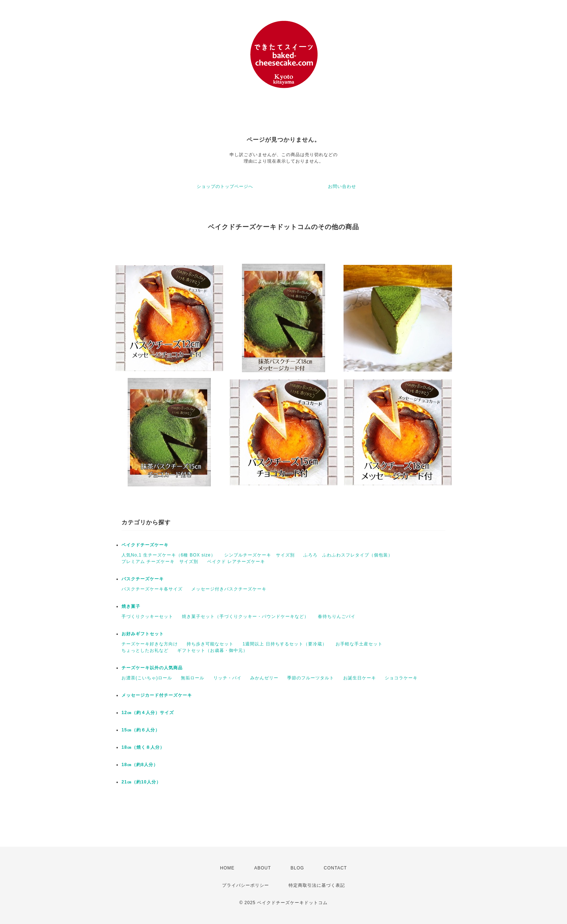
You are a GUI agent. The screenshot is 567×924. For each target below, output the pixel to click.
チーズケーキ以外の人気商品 (152, 668)
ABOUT (263, 868)
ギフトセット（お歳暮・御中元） (212, 650)
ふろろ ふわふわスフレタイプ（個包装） (348, 555)
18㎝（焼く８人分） (143, 747)
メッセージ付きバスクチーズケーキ (229, 589)
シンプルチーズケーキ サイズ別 (259, 555)
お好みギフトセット (143, 634)
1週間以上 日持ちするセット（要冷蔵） (285, 644)
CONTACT (335, 868)
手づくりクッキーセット (147, 616)
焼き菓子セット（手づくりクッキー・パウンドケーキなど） (245, 616)
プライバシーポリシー (246, 885)
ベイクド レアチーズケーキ (236, 562)
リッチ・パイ (227, 678)
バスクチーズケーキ (143, 579)
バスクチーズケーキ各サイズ (152, 589)
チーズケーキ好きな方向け (150, 644)
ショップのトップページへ (225, 186)
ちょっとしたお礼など (145, 650)
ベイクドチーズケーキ (145, 545)
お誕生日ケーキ (360, 678)
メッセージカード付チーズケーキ (157, 695)
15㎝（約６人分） (141, 730)
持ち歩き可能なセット (210, 644)
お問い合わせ (342, 186)
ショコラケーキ (401, 678)
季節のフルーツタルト (311, 678)
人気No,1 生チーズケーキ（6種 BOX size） (169, 555)
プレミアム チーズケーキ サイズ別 (160, 562)
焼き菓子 (131, 606)
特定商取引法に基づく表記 (317, 885)
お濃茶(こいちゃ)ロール (147, 678)
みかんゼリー (264, 678)
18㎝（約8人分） (140, 765)
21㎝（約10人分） (141, 782)
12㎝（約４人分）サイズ (148, 713)
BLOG (297, 868)
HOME (227, 868)
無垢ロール (193, 678)
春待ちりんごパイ (337, 616)
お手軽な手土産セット (359, 644)
